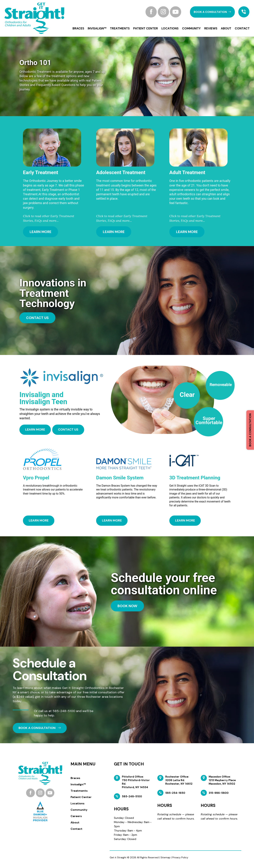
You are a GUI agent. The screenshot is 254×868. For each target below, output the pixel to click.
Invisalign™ (97, 28)
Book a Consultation (250, 430)
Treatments (120, 28)
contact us (37, 318)
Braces (78, 28)
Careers (76, 816)
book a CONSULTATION (212, 12)
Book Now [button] (127, 606)
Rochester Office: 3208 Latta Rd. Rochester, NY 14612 (179, 780)
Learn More (40, 232)
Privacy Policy (180, 857)
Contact (242, 28)
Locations (170, 28)
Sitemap (165, 857)
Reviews (211, 28)
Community (191, 28)
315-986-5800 (219, 793)
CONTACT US (68, 430)
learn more (35, 430)
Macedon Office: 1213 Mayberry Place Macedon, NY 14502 (222, 780)
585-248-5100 (64, 711)
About (226, 28)
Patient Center (146, 28)
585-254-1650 (175, 793)
